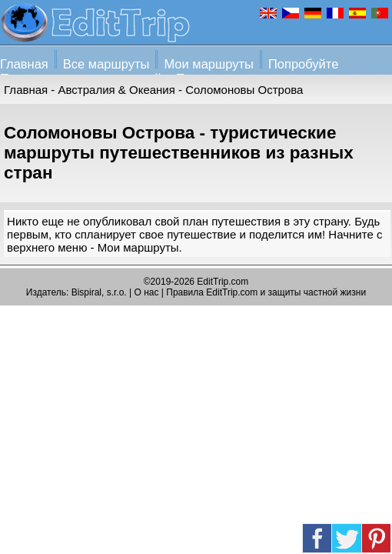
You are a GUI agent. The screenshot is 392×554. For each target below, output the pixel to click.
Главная (24, 64)
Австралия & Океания (117, 90)
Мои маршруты (209, 64)
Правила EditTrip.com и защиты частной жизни (266, 292)
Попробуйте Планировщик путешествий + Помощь (169, 71)
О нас (147, 292)
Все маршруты (106, 64)
